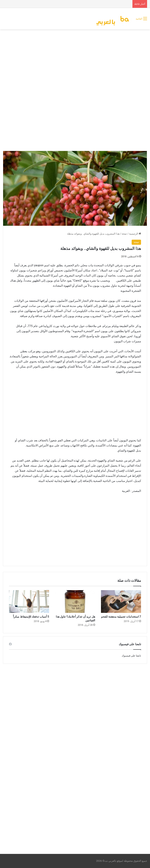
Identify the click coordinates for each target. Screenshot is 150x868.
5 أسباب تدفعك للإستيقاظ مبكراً (31, 617)
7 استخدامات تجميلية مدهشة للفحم (121, 617)
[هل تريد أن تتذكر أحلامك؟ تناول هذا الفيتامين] (75, 602)
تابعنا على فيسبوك (131, 656)
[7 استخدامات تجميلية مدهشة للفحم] (121, 602)
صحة (124, 234)
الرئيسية (135, 234)
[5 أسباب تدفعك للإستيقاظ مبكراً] (29, 602)
